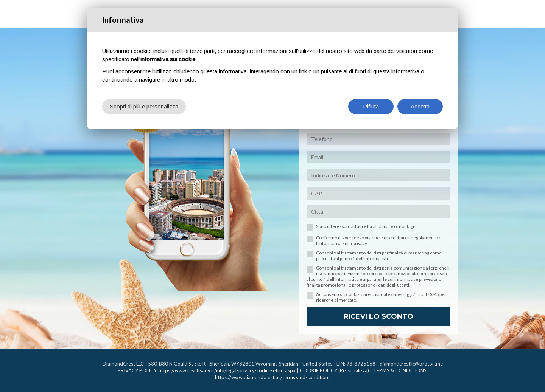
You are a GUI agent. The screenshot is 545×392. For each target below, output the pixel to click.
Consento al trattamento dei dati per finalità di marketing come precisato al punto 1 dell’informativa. (379, 256)
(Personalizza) (354, 370)
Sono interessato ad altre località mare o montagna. (367, 226)
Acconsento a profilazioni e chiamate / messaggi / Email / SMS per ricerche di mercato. (381, 297)
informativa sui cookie (168, 59)
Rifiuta (371, 106)
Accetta (420, 106)
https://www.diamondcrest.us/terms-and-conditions (273, 377)
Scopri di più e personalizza (144, 106)
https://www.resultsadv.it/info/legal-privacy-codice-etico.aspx (227, 370)
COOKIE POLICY (318, 370)
